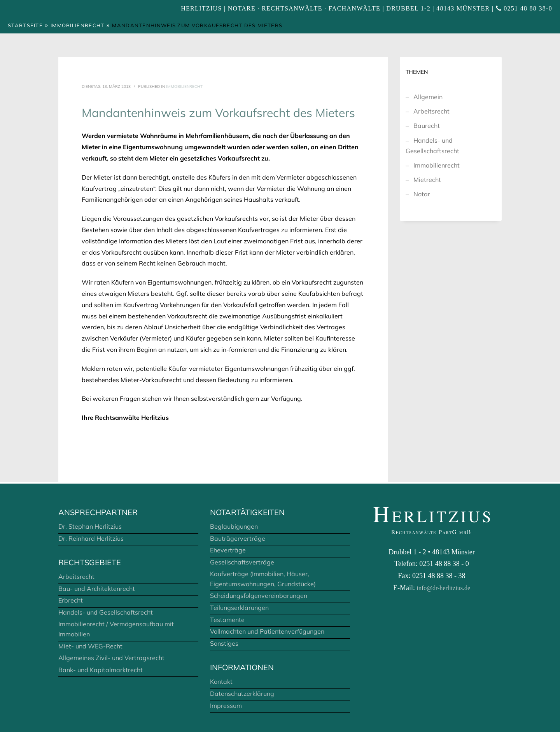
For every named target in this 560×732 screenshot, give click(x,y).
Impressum (226, 706)
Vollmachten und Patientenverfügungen (267, 631)
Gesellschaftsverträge (242, 562)
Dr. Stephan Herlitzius (90, 526)
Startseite (25, 25)
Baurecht (427, 126)
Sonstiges (224, 643)
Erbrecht (71, 600)
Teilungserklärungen (239, 608)
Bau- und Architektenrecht (97, 589)
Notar (422, 194)
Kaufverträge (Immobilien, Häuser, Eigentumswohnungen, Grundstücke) (263, 579)
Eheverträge (228, 550)
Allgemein (428, 97)
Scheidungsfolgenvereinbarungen (259, 596)
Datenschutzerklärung (242, 694)
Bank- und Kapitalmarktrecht (101, 670)
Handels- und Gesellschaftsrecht (432, 146)
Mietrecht (427, 180)
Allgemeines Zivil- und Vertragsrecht (111, 658)
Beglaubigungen (234, 526)
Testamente (227, 620)
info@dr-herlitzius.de (444, 588)
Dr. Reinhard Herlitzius (91, 538)
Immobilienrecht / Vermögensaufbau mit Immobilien (116, 629)
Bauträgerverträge (238, 538)
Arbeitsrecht (431, 111)
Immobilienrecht (78, 25)
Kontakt (221, 681)
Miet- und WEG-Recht (90, 646)
